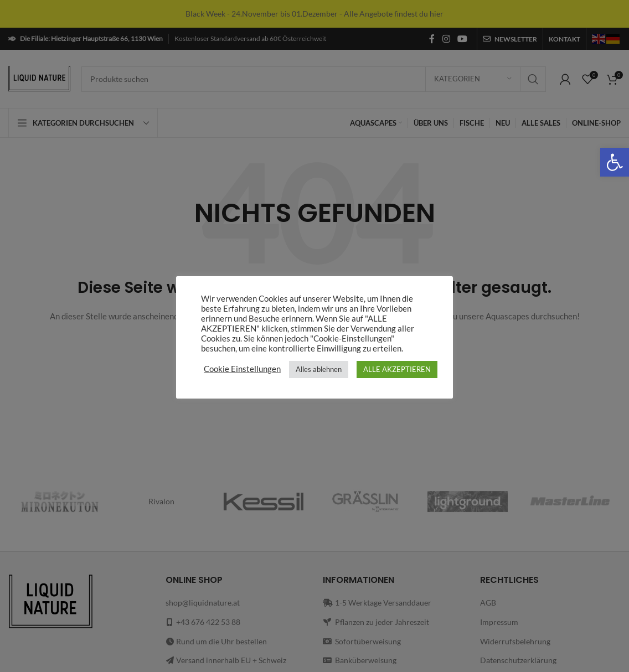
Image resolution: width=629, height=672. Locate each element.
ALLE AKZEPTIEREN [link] (397, 369)
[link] (615, 162)
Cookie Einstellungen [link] (242, 369)
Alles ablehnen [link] (319, 369)
